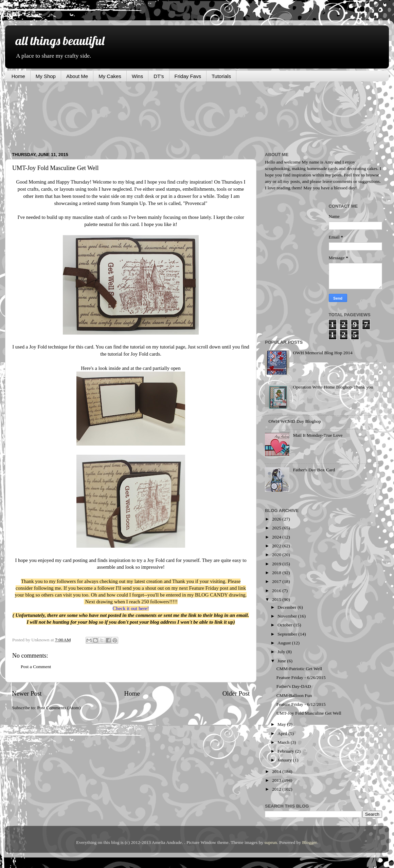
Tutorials (221, 76)
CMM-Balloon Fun (294, 695)
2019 (277, 564)
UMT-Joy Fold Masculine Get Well (309, 713)
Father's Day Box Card (314, 470)
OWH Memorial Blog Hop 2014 (323, 353)
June (282, 661)
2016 (277, 591)
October (285, 625)
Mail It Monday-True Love (318, 435)
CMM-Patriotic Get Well (299, 669)
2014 (277, 771)
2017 (277, 581)
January (285, 760)
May (282, 724)
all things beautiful (60, 41)
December (288, 607)
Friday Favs (188, 76)
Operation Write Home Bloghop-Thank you (333, 387)
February (286, 751)
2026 (277, 519)
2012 (277, 789)
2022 (277, 546)
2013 (277, 780)
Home (18, 76)
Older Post (236, 693)
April (283, 733)
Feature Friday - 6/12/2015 (301, 704)
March (284, 742)
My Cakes (110, 76)
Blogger (310, 842)
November (288, 616)
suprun (271, 842)
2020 (277, 555)
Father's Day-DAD (294, 686)
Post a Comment (36, 667)
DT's (159, 76)
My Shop (46, 76)
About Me (77, 76)
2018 (277, 573)
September (288, 634)
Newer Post (27, 693)
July (282, 652)
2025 (277, 528)
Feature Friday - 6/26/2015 (301, 677)
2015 (277, 599)
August (285, 643)
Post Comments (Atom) (59, 708)
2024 (277, 537)
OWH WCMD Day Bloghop (295, 421)
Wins (137, 76)
